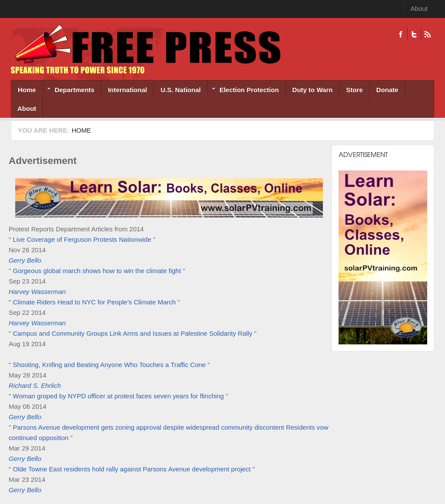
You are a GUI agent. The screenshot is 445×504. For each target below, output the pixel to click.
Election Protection (243, 91)
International (127, 90)
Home (27, 90)
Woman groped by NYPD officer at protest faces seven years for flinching (119, 396)
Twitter (414, 34)
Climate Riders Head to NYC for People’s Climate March (95, 302)
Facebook (401, 34)
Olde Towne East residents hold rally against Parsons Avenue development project (133, 469)
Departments (69, 91)
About (419, 8)
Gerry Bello (25, 260)
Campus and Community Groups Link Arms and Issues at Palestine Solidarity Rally (133, 333)
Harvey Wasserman (37, 292)
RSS (427, 34)
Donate (387, 90)
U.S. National (181, 90)
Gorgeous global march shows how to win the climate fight (97, 271)
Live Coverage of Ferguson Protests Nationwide (82, 239)
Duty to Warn (313, 90)
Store (354, 90)
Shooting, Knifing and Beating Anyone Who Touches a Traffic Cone (110, 365)
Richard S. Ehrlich (35, 386)
